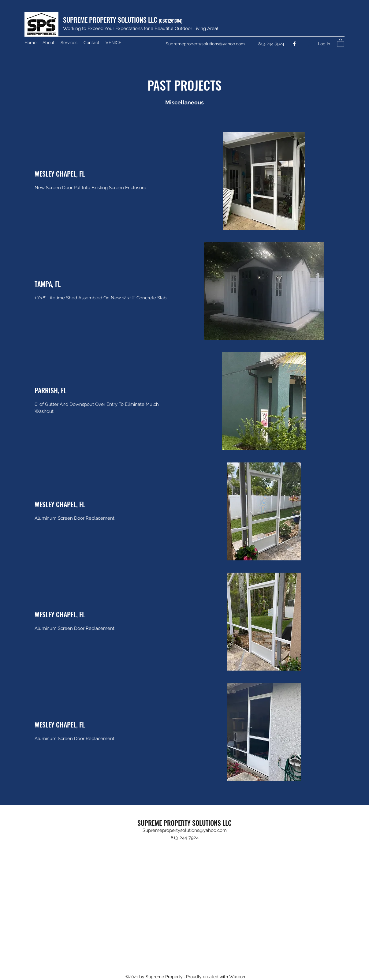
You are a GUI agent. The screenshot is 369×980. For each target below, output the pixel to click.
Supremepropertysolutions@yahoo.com (205, 44)
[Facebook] (294, 44)
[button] (341, 43)
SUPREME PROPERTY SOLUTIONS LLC (123, 20)
